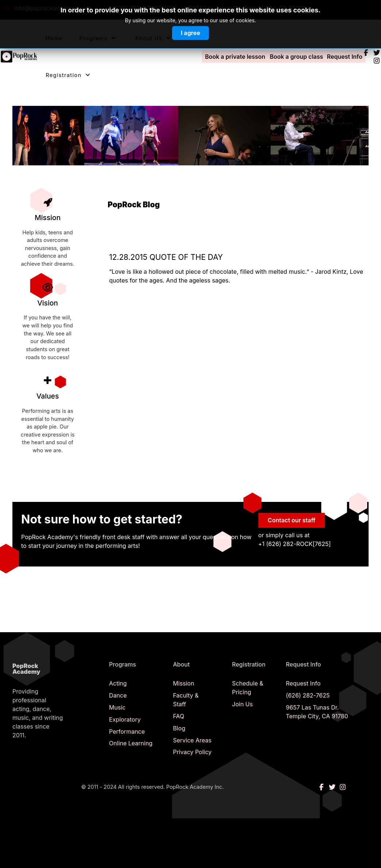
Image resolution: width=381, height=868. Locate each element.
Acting (118, 683)
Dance (118, 695)
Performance (127, 731)
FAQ (179, 716)
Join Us (243, 704)
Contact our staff (292, 520)
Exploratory (125, 719)
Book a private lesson (235, 57)
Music (117, 707)
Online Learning (131, 743)
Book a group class (296, 57)
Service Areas (192, 740)
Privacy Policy (192, 752)
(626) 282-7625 (308, 695)
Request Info (345, 57)
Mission (184, 683)
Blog (179, 728)
